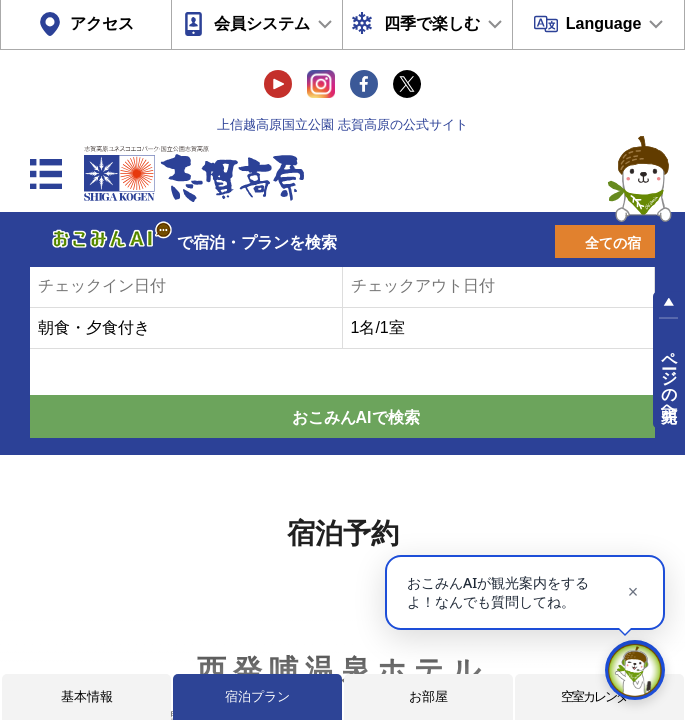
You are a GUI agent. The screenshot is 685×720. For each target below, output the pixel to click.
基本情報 (87, 696)
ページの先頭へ (669, 378)
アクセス (102, 23)
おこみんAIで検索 (356, 417)
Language (604, 23)
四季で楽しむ (432, 23)
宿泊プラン (257, 696)
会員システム (262, 23)
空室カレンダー (599, 696)
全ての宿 (613, 243)
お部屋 (428, 696)
